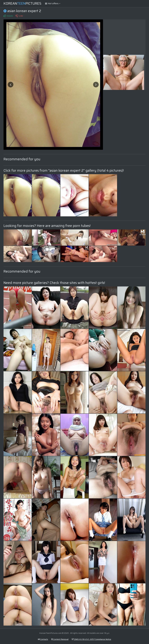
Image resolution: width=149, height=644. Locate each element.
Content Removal (60, 639)
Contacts (43, 639)
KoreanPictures (22, 4)
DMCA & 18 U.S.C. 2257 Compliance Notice (91, 639)
